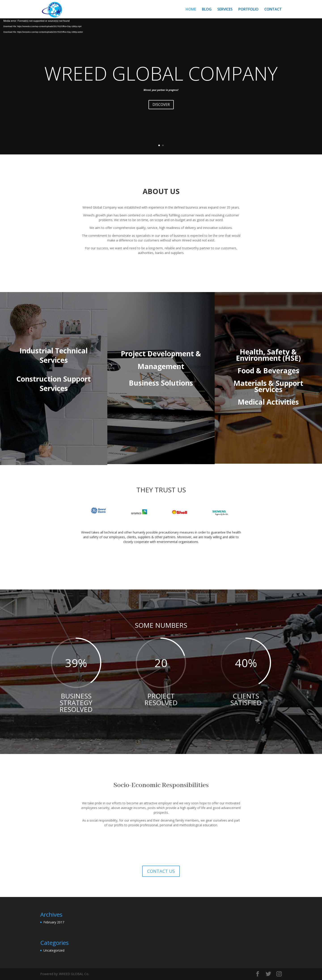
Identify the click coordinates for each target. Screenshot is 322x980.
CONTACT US (161, 871)
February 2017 (54, 922)
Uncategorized (54, 950)
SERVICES (225, 10)
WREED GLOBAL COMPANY (161, 73)
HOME (191, 10)
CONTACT (273, 10)
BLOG (207, 10)
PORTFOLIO (248, 10)
